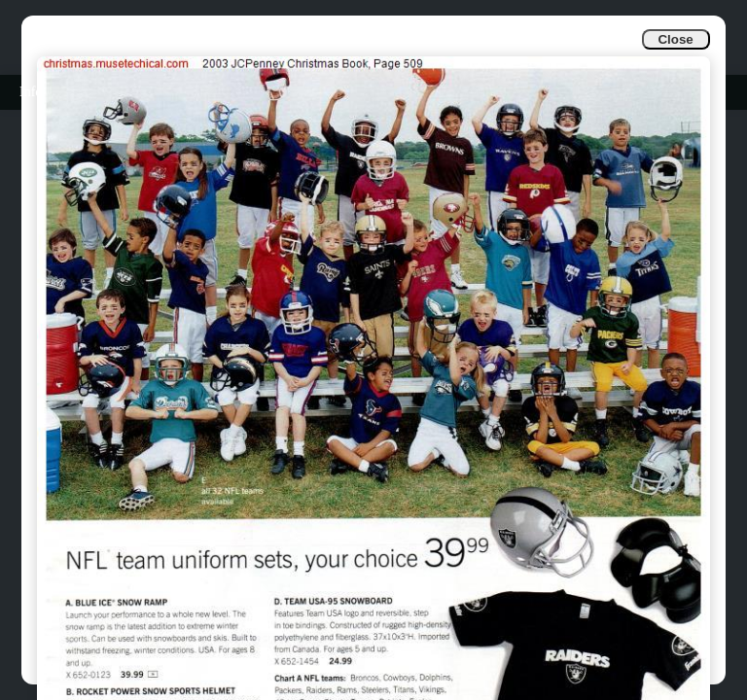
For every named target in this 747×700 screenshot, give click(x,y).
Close (675, 39)
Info (31, 92)
